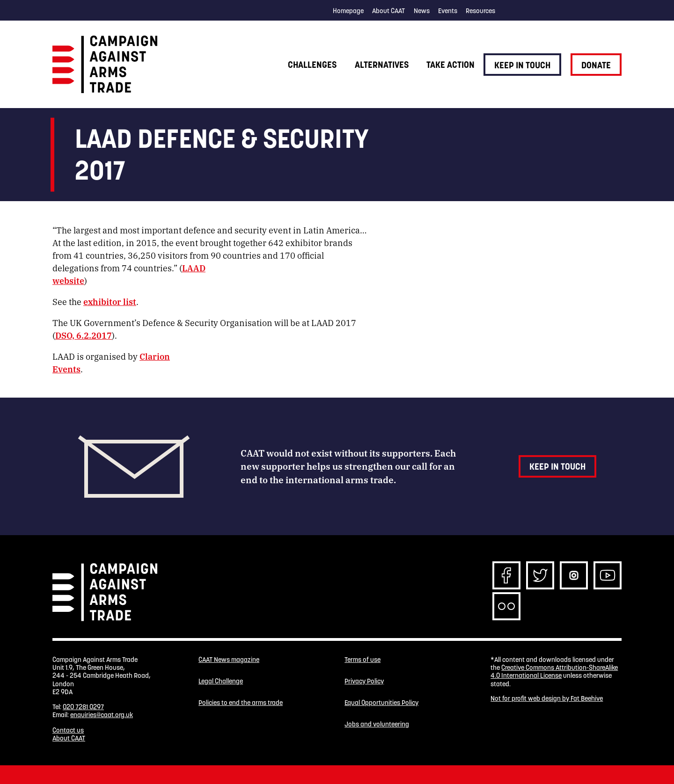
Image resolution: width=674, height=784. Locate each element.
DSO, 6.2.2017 (84, 335)
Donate (596, 65)
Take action (451, 65)
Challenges (312, 65)
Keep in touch (522, 65)
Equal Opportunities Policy (381, 703)
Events (448, 11)
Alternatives (382, 65)
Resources (480, 11)
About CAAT (388, 11)
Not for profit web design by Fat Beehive (547, 698)
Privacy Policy (364, 681)
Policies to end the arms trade (241, 703)
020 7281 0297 (83, 707)
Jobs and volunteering (377, 724)
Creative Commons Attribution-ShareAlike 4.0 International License (554, 671)
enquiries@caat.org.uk (102, 715)
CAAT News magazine (229, 660)
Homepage (348, 11)
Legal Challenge (221, 681)
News (422, 11)
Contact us (68, 730)
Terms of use (363, 660)
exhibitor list (110, 301)
